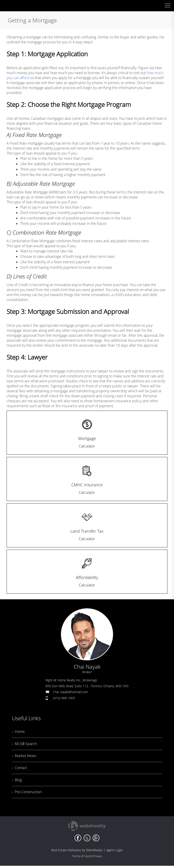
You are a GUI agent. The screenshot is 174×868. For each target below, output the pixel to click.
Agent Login (115, 852)
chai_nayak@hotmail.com (70, 692)
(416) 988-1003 (64, 698)
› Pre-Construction (27, 794)
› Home (18, 732)
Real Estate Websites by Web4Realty (77, 852)
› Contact (19, 769)
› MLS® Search (24, 744)
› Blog (17, 782)
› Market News (24, 757)
